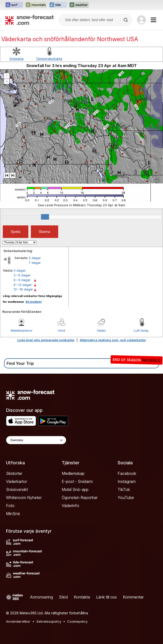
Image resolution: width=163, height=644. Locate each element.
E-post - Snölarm (77, 481)
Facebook (127, 473)
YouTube (126, 498)
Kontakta (82, 597)
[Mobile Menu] (153, 20)
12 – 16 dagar (23, 289)
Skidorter (14, 473)
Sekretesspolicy (49, 621)
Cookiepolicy (77, 621)
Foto (10, 506)
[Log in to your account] (141, 20)
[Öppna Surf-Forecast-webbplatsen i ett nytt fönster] (14, 5)
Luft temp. (141, 330)
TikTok (124, 489)
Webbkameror (22, 330)
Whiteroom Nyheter (24, 498)
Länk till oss (106, 597)
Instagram (127, 481)
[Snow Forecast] (29, 20)
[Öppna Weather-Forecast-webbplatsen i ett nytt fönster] (79, 5)
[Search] (126, 20)
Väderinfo (70, 506)
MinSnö (13, 514)
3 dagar (35, 258)
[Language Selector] (36, 440)
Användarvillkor (18, 621)
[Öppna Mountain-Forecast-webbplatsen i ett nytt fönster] (36, 5)
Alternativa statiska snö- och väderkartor (113, 340)
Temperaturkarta (49, 59)
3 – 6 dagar (22, 275)
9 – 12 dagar (23, 285)
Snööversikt (17, 489)
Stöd (63, 597)
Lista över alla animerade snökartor (46, 340)
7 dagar (35, 263)
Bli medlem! (34, 302)
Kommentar (133, 597)
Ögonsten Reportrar (80, 498)
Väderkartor (17, 481)
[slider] (45, 217)
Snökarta (17, 59)
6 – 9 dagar (22, 280)
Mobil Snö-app (75, 489)
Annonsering (41, 597)
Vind (61, 330)
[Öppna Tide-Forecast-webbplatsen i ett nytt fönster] (58, 5)
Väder (101, 330)
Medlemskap (73, 473)
